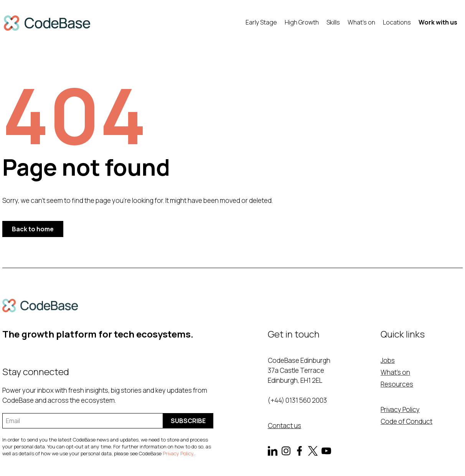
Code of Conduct (406, 421)
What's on (361, 22)
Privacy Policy (178, 453)
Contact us (284, 426)
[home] (47, 23)
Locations (397, 22)
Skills (333, 22)
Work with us (438, 22)
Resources (397, 384)
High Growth (302, 22)
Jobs (388, 360)
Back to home (33, 229)
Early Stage (261, 22)
